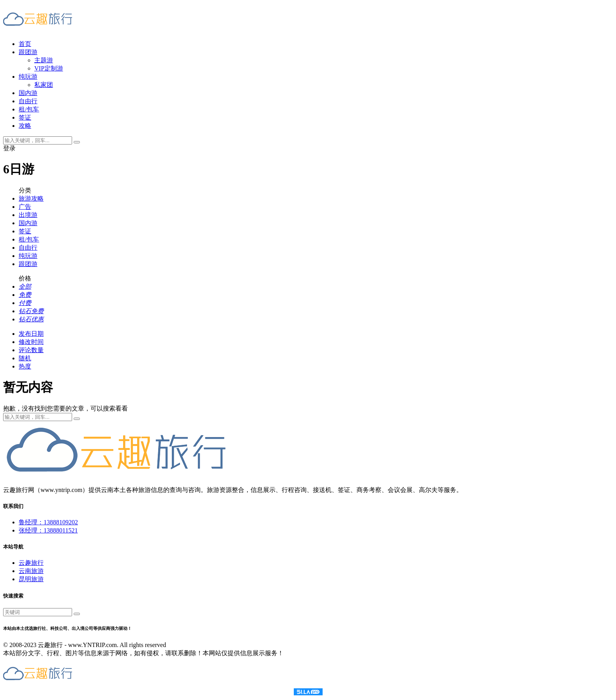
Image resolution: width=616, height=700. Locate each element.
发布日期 (31, 334)
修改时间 (31, 342)
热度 (25, 366)
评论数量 (31, 350)
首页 (25, 44)
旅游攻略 (31, 198)
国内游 (28, 93)
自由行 (28, 101)
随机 (25, 358)
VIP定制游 (49, 68)
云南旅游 (31, 571)
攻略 (25, 126)
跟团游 (28, 52)
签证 (25, 117)
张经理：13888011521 (48, 530)
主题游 (44, 60)
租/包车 (29, 109)
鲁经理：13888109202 (48, 522)
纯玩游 (28, 77)
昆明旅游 (31, 579)
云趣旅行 (31, 563)
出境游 (28, 215)
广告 (25, 207)
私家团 (44, 85)
